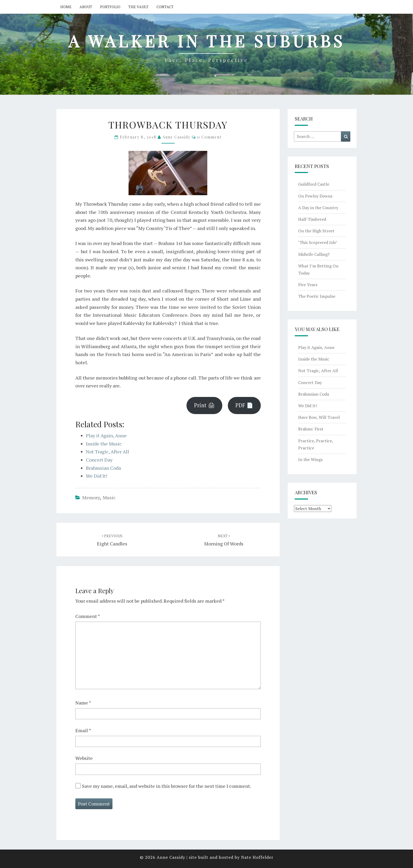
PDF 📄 (244, 405)
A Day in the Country (318, 208)
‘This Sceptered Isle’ (318, 242)
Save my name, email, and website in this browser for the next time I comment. (166, 786)
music (109, 497)
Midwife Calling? (314, 254)
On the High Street (316, 231)
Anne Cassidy (176, 137)
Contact (165, 7)
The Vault (138, 7)
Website (84, 758)
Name (83, 703)
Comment (88, 616)
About (86, 7)
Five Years (308, 285)
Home (66, 7)
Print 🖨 (204, 405)
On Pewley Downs (315, 196)
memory (91, 497)
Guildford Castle (314, 184)
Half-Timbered (312, 219)
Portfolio (110, 7)
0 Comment (209, 137)
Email (83, 730)
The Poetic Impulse (317, 296)
